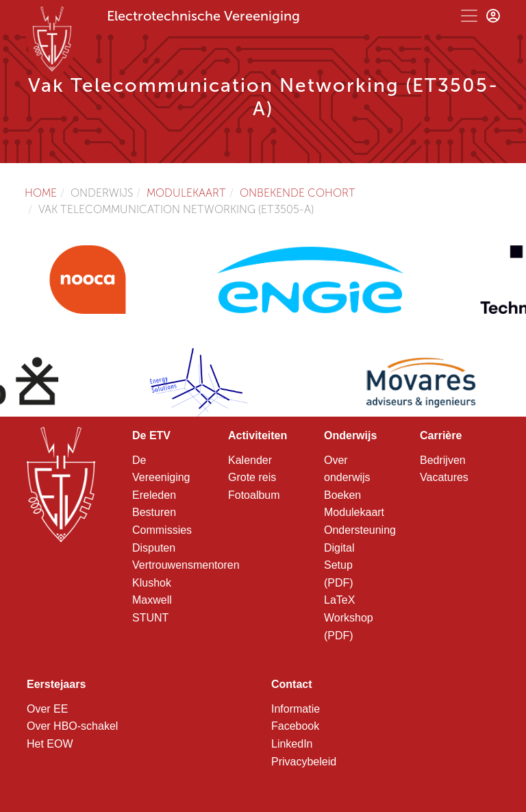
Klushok (152, 583)
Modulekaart (186, 193)
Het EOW (50, 744)
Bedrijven (443, 460)
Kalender (250, 460)
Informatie (296, 709)
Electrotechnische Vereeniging (203, 16)
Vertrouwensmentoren (186, 565)
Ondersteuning (360, 530)
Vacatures (444, 477)
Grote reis (252, 477)
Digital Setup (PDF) (339, 565)
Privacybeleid (304, 762)
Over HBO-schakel (72, 726)
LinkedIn (292, 744)
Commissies (162, 530)
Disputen (154, 548)
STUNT (150, 618)
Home (41, 193)
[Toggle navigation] (469, 16)
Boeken (342, 495)
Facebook (295, 726)
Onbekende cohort (298, 193)
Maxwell (152, 600)
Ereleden (154, 495)
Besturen (154, 512)
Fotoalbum (254, 495)
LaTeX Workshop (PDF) (349, 617)
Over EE (47, 709)
